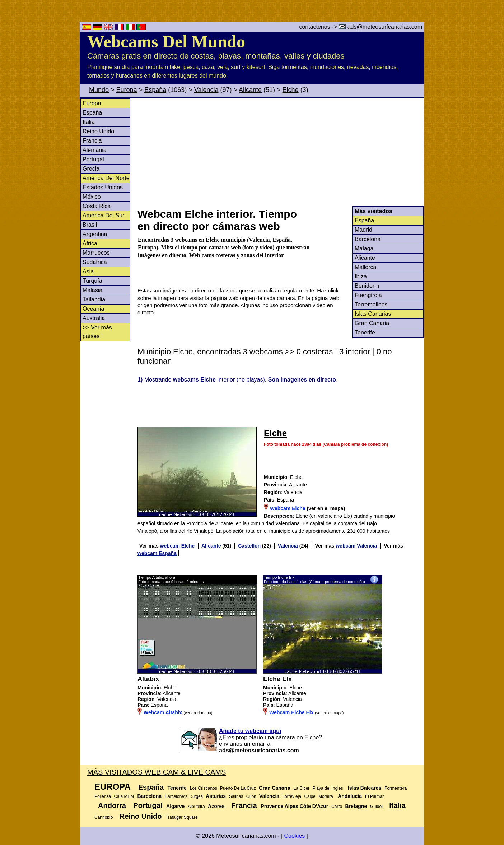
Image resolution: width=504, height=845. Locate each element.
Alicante (250, 90)
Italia (89, 122)
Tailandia (94, 299)
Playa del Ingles (328, 788)
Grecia (91, 169)
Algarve (175, 806)
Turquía (92, 281)
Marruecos (96, 253)
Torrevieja (292, 796)
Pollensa (103, 796)
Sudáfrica (95, 262)
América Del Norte (106, 178)
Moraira (326, 796)
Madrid (363, 230)
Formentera (396, 788)
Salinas (236, 796)
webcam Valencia (357, 546)
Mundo (99, 90)
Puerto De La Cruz (238, 788)
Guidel (376, 807)
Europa (127, 90)
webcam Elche (178, 546)
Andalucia (350, 796)
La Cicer (302, 788)
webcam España (157, 553)
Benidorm (367, 286)
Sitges (197, 796)
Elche (291, 90)
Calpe (310, 796)
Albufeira (196, 807)
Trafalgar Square (182, 817)
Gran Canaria (372, 323)
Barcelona (368, 239)
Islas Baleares (365, 788)
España (155, 90)
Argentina (95, 234)
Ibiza (361, 276)
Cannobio (104, 817)
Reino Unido (98, 131)
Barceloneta (176, 796)
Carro (337, 807)
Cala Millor (124, 796)
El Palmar (374, 796)
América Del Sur (103, 215)
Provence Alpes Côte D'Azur (294, 806)
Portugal (93, 159)
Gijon (251, 796)
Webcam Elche (288, 508)
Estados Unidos (103, 187)
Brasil (90, 225)
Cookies (294, 836)
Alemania (95, 150)
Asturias (216, 796)
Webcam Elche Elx (291, 712)
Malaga (364, 248)
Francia (92, 141)
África (90, 243)
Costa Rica (97, 206)
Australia (94, 318)
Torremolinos (371, 304)
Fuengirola (368, 295)
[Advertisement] (280, 152)
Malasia (92, 290)
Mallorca (365, 267)
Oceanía (93, 309)
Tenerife (365, 333)
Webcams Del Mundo (166, 41)
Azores (216, 806)
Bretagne (356, 806)
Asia (88, 271)
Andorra (112, 805)
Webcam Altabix (163, 712)
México (92, 197)
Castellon (250, 546)
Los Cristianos (204, 788)
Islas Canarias (373, 314)
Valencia (206, 90)
